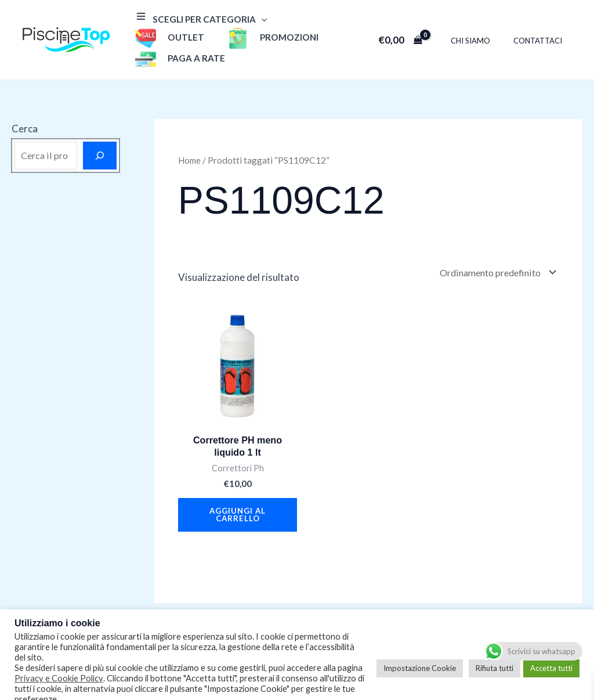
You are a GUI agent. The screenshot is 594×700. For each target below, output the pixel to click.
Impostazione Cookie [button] (420, 655)
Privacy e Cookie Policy (59, 665)
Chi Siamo (483, 31)
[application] (258, 20)
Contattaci (542, 31)
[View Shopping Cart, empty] (416, 30)
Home (191, 142)
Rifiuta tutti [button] (495, 655)
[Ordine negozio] (493, 255)
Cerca (25, 111)
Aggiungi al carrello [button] (238, 501)
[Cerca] (100, 138)
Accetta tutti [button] (551, 655)
